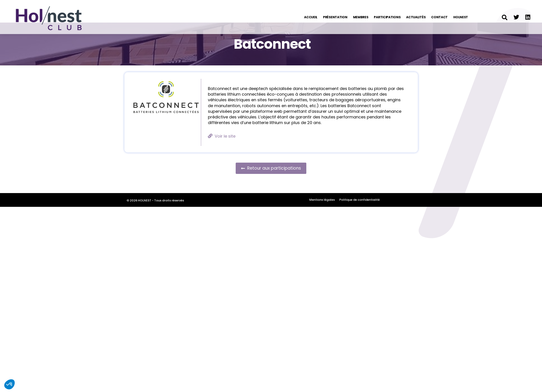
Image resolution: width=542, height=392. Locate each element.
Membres (361, 17)
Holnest (461, 17)
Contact (439, 17)
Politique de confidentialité (359, 211)
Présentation (335, 17)
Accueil (311, 17)
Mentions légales (322, 211)
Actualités (416, 17)
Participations (387, 17)
